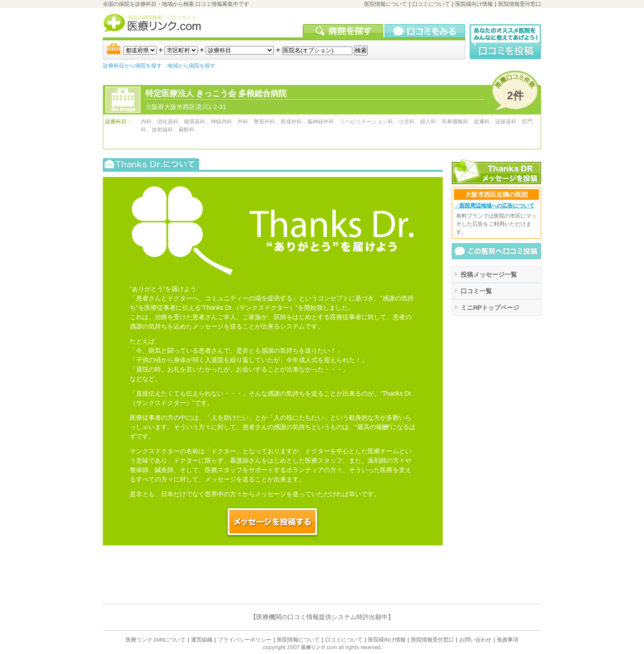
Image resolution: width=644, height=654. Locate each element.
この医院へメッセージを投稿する (273, 522)
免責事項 (508, 640)
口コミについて (431, 4)
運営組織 (202, 640)
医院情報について (386, 4)
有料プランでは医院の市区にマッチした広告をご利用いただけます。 (496, 224)
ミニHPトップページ (490, 308)
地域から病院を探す (191, 66)
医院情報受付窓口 (520, 4)
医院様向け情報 (474, 4)
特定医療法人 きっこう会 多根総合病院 (216, 93)
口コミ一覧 (476, 291)
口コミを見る (425, 31)
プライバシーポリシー (245, 640)
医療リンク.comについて (156, 640)
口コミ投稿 (505, 42)
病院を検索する (344, 31)
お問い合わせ (475, 640)
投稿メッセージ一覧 (489, 274)
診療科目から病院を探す (132, 66)
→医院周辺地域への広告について (494, 206)
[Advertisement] (496, 361)
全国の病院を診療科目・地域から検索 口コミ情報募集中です (176, 4)
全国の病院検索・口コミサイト (162, 17)
